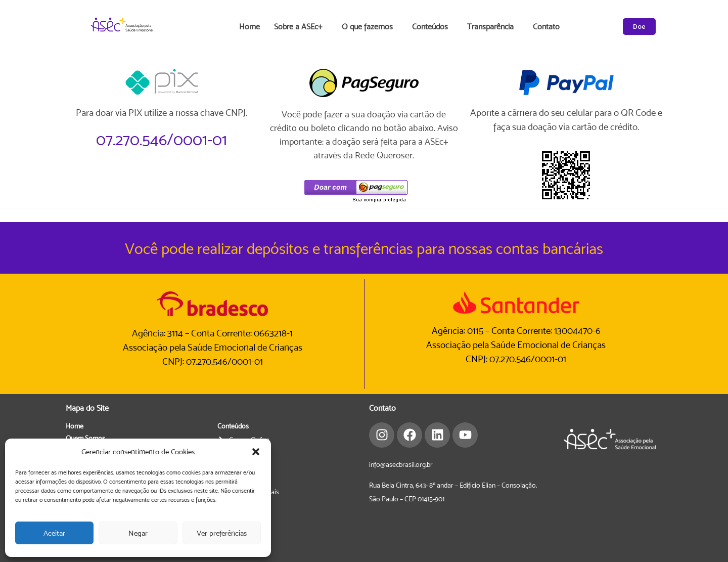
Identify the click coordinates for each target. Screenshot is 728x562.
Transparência (493, 27)
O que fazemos (370, 27)
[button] (256, 452)
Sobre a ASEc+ (301, 27)
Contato (546, 27)
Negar (138, 533)
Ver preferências (222, 533)
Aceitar (54, 533)
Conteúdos (433, 27)
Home (249, 27)
